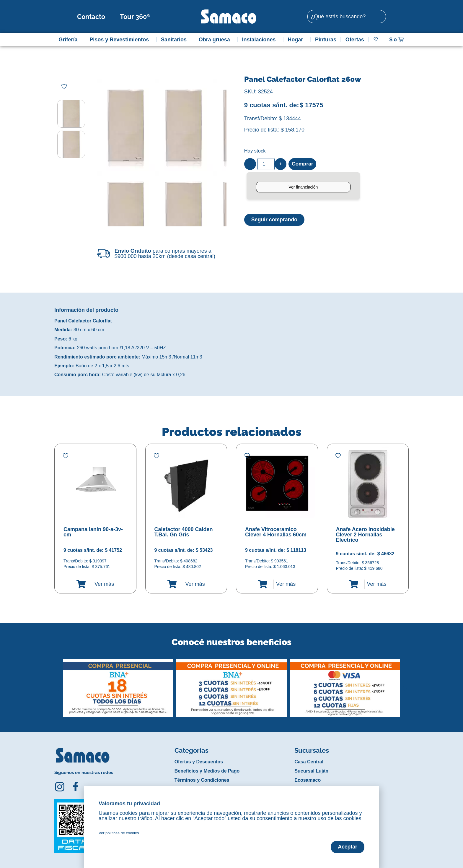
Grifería (69, 40)
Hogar (297, 40)
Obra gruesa (216, 40)
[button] (58, 684)
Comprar (303, 164)
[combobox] (347, 17)
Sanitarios (175, 40)
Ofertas (355, 40)
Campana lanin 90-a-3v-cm (93, 532)
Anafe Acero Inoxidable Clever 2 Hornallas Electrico (365, 535)
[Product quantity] (266, 164)
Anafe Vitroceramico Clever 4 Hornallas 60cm (276, 532)
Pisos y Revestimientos (121, 40)
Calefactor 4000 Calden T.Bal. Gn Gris (184, 532)
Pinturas (326, 40)
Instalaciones (260, 40)
